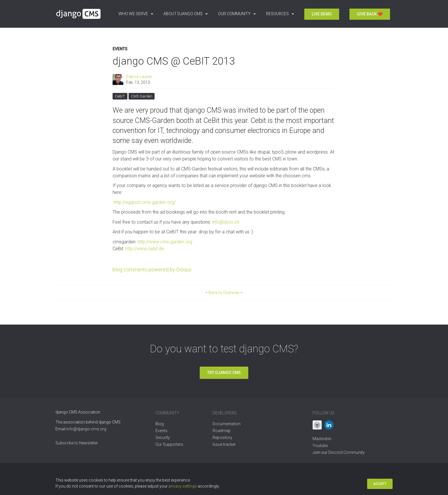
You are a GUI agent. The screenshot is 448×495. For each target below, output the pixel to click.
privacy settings (183, 486)
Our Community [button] (237, 14)
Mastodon (322, 439)
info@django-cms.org (86, 429)
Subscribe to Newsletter (77, 443)
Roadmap (222, 431)
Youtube (320, 446)
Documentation (227, 424)
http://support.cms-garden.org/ (144, 202)
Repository (222, 438)
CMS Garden (142, 96)
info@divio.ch (226, 222)
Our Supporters (169, 444)
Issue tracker (224, 444)
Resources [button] (280, 14)
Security (163, 438)
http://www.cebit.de (145, 249)
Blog (160, 424)
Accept (380, 484)
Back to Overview (224, 293)
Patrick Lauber (139, 77)
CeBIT (120, 96)
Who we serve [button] (136, 14)
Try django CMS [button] (224, 373)
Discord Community (346, 452)
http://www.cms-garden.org (165, 242)
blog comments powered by (152, 270)
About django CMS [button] (186, 14)
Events (120, 49)
